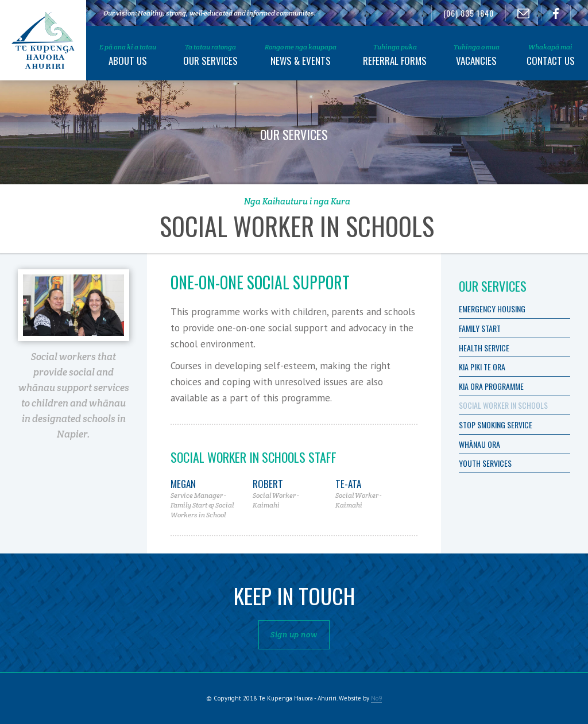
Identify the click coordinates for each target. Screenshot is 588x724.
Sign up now (294, 634)
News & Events (301, 55)
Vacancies (477, 55)
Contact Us (551, 55)
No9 (376, 698)
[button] (128, 53)
